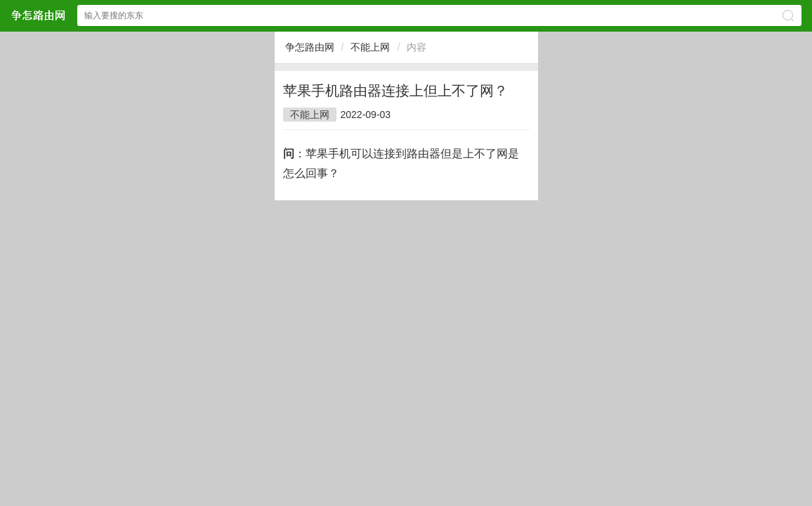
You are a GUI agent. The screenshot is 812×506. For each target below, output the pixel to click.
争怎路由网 (310, 47)
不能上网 (370, 47)
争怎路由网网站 (38, 15)
